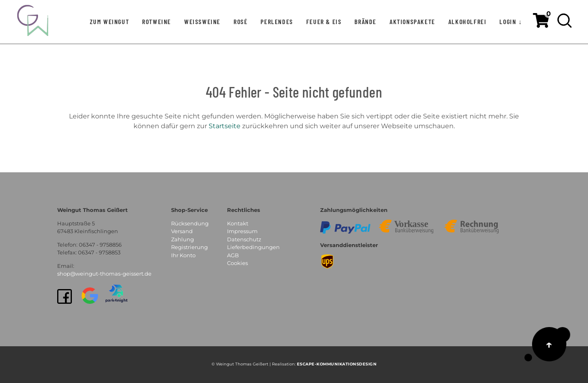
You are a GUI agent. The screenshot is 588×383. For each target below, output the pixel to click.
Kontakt (238, 223)
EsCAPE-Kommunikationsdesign (337, 364)
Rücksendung (190, 223)
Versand (182, 231)
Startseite (225, 126)
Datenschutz (244, 239)
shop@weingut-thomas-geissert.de (104, 274)
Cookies (237, 263)
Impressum (242, 231)
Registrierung (189, 247)
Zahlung (183, 239)
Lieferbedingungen (253, 247)
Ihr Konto (183, 255)
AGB (233, 255)
